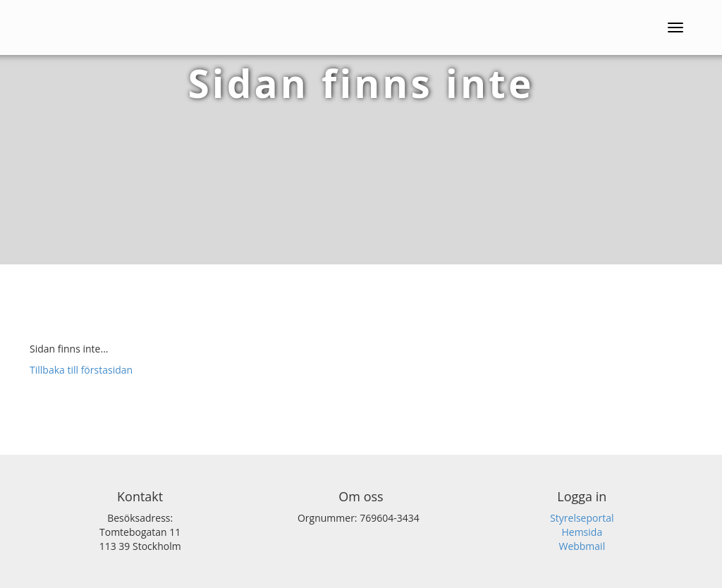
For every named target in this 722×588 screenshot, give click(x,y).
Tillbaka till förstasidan (81, 370)
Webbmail (582, 546)
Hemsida (582, 532)
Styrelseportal (582, 518)
